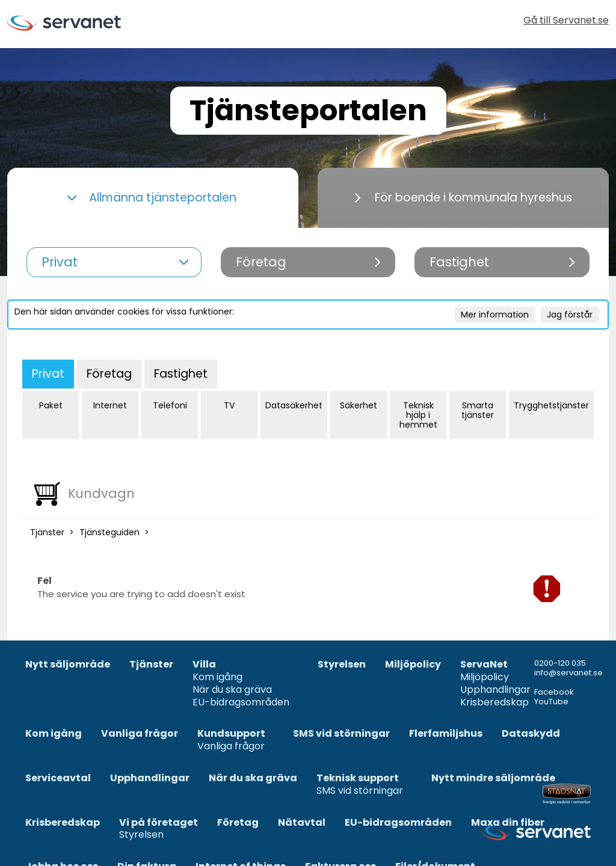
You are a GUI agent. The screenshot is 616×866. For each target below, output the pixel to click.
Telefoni (170, 405)
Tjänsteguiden (109, 532)
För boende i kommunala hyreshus (464, 198)
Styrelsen (342, 665)
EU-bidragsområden (241, 703)
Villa (204, 665)
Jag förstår (570, 315)
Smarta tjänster (478, 410)
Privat (48, 374)
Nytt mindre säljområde (493, 778)
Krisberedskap (494, 703)
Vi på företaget (159, 823)
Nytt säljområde (68, 665)
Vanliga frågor (140, 734)
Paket (51, 405)
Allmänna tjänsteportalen (152, 198)
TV (229, 405)
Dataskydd (531, 734)
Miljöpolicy (413, 665)
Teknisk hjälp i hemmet (418, 415)
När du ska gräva (232, 690)
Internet (110, 405)
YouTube (551, 702)
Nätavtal (302, 823)
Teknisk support (358, 778)
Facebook (554, 692)
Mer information (495, 315)
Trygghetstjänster (551, 405)
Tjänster (47, 532)
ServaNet (484, 665)
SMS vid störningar (341, 734)
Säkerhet (359, 405)
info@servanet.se (568, 673)
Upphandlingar (495, 690)
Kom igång (217, 677)
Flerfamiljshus (446, 734)
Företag (109, 374)
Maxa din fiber (508, 823)
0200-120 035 (560, 663)
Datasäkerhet (294, 405)
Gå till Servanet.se (566, 21)
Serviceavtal (58, 778)
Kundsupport (231, 734)
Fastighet (181, 374)
